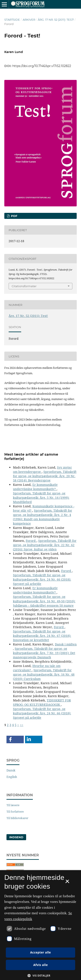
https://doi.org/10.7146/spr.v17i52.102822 (42, 66)
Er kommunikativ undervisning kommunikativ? (35, 487)
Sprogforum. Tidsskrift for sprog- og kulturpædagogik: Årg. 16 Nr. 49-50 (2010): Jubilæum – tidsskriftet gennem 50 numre (44, 601)
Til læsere (13, 805)
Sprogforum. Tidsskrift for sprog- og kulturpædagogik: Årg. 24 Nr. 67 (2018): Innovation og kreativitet (42, 636)
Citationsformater (24, 286)
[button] (15, 739)
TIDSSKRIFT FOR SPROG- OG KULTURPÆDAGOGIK (42, 702)
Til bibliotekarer (17, 818)
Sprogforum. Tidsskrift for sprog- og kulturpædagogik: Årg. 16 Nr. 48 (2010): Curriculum (44, 674)
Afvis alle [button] (40, 965)
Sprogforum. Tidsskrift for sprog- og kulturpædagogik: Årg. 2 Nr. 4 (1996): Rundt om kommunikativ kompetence (43, 517)
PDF (14, 216)
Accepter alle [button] (40, 952)
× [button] (67, 883)
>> (22, 725)
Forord (31, 541)
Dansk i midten (66, 644)
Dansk (11, 770)
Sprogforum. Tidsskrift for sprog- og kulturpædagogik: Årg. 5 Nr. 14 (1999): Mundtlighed (41, 498)
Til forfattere (15, 812)
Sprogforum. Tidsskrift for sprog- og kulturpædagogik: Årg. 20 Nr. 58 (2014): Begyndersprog (45, 476)
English (12, 777)
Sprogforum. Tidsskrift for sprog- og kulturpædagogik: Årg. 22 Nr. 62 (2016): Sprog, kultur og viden (45, 545)
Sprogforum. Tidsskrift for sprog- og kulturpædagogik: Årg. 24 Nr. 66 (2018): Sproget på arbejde (42, 579)
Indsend (16, 837)
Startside (12, 20)
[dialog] (40, 925)
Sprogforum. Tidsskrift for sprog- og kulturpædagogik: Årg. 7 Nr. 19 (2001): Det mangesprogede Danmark (44, 653)
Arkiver (29, 20)
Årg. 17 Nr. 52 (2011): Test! (56, 20)
